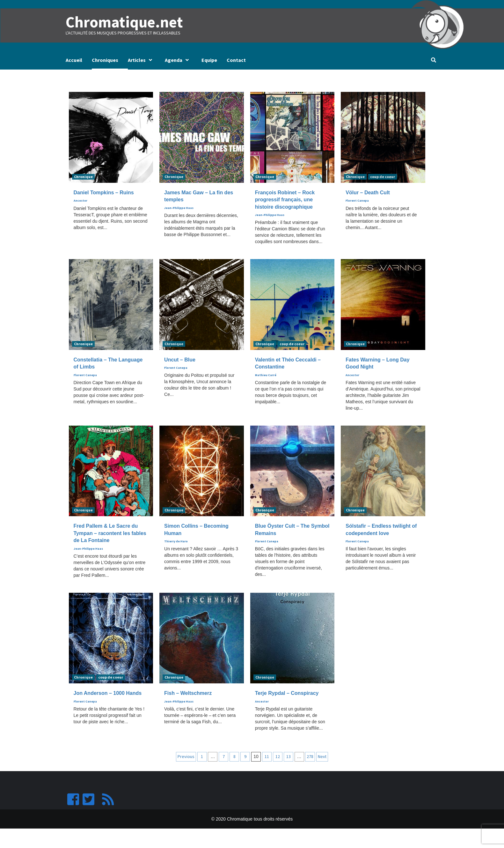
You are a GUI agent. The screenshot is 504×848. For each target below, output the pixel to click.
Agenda (178, 60)
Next (322, 756)
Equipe (209, 60)
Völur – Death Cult (368, 193)
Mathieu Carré (266, 375)
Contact (236, 60)
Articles (142, 60)
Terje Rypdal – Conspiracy (287, 693)
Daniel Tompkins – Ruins (104, 193)
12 (278, 756)
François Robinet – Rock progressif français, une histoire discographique (285, 200)
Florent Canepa (357, 201)
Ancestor (80, 201)
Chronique (83, 177)
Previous (186, 756)
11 (267, 756)
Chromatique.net (124, 22)
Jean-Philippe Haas (179, 208)
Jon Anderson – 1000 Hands (108, 693)
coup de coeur (383, 177)
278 (310, 756)
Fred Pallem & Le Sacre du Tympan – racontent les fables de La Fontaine (110, 533)
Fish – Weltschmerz (188, 693)
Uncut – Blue (180, 359)
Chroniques (105, 60)
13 (289, 756)
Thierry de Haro (176, 541)
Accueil (74, 60)
